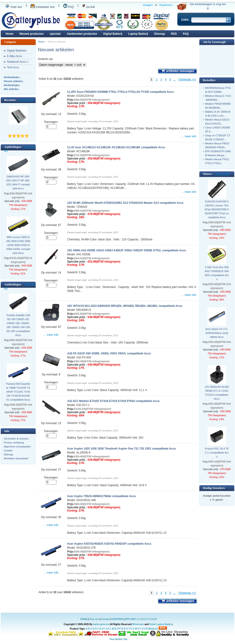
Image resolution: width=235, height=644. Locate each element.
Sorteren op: (45, 59)
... (174, 80)
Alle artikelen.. (12, 89)
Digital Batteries (17, 51)
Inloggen (148, 5)
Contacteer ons (43, 7)
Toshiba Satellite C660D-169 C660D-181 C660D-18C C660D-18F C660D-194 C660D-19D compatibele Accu (18, 325)
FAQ (68, 7)
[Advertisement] (217, 60)
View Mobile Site (118, 639)
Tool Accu (13, 67)
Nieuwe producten (31, 34)
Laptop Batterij (138, 34)
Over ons (14, 7)
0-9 (146, 629)
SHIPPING (117, 619)
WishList (153, 629)
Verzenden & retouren (16, 439)
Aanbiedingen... (13, 77)
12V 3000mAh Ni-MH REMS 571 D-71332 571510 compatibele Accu (217, 393)
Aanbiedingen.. (12, 85)
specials (55, 34)
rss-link (88, 7)
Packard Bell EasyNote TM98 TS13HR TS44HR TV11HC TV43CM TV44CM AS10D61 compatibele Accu (18, 392)
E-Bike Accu (15, 56)
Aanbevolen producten (82, 34)
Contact (8, 450)
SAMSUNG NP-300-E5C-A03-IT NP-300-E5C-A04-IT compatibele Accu (18, 182)
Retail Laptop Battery (161, 624)
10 (155, 619)
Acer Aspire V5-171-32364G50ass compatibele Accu (217, 333)
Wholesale (138, 624)
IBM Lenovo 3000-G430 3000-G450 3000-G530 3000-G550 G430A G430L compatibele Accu (18, 245)
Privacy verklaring (14, 443)
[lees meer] (26, 100)
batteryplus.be (101, 624)
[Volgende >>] (187, 80)
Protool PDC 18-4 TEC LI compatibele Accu (217, 453)
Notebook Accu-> (18, 62)
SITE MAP (130, 619)
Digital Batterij (113, 34)
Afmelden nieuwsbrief (16, 458)
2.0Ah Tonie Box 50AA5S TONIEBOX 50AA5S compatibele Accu (217, 273)
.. (18, 128)
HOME (84, 619)
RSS (174, 34)
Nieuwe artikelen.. (14, 81)
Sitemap (160, 34)
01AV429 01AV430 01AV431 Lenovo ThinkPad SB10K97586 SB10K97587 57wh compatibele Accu (217, 209)
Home (9, 34)
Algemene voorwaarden (17, 447)
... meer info (189, 136)
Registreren (166, 5)
